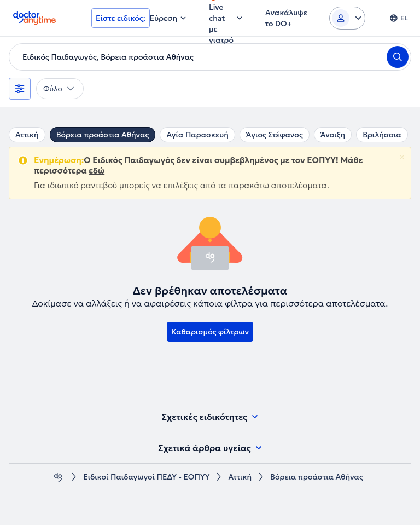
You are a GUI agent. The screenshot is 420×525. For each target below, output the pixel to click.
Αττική (27, 135)
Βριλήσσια (382, 135)
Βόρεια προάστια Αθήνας (103, 135)
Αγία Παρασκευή (197, 135)
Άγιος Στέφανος (275, 135)
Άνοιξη (333, 135)
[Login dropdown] (347, 18)
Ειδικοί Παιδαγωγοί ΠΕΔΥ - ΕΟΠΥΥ (146, 477)
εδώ (97, 171)
